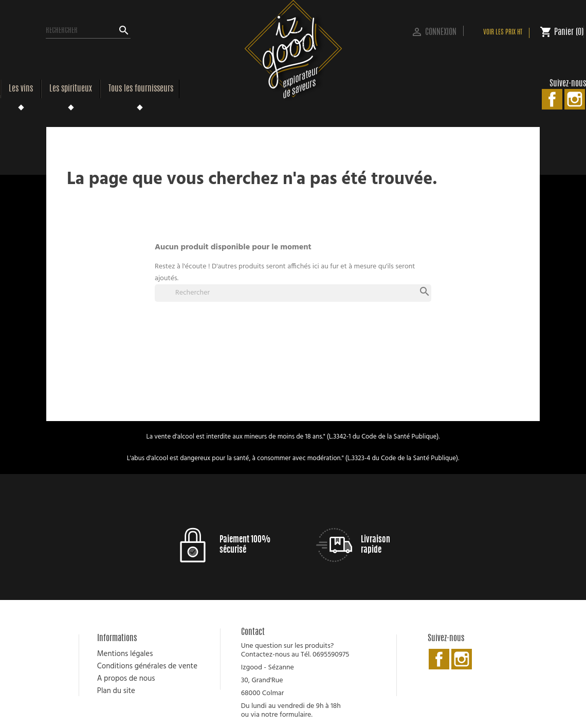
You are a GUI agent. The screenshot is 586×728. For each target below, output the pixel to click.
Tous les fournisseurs (141, 89)
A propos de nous (126, 679)
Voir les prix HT (503, 33)
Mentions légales (125, 654)
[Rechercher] (88, 31)
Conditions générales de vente (147, 666)
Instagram (575, 99)
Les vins (21, 89)
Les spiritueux (71, 89)
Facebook (552, 99)
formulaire (295, 715)
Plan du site (116, 691)
